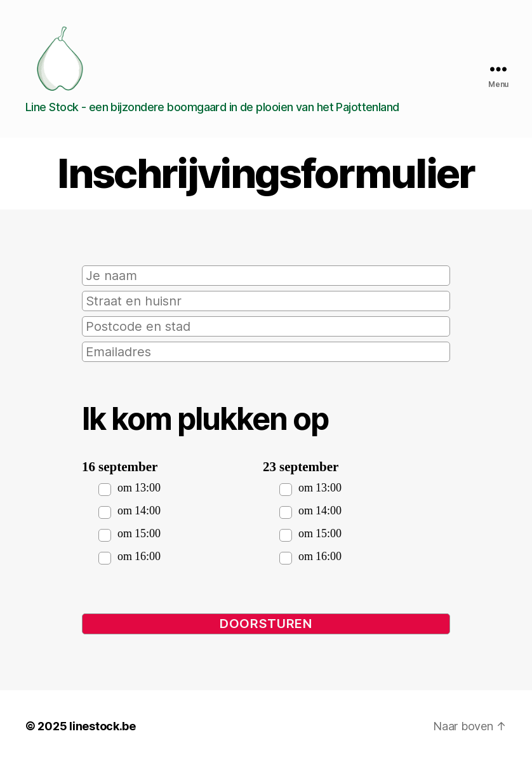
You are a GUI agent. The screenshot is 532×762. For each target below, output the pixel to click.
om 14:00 (139, 511)
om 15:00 (139, 534)
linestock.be (103, 726)
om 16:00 (139, 557)
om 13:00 (139, 488)
